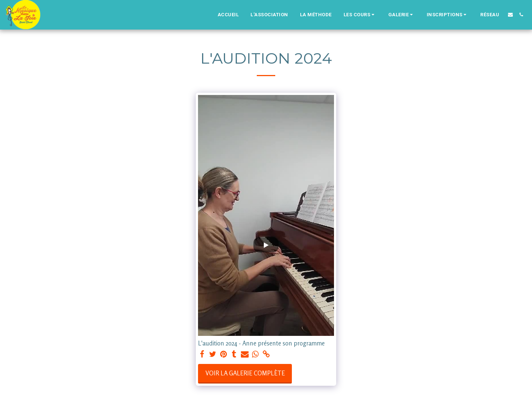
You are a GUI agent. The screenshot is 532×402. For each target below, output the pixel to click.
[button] (360, 15)
